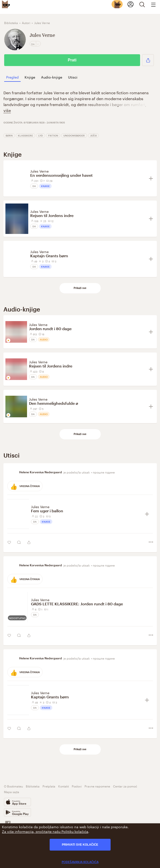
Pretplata (49, 786)
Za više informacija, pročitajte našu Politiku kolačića (45, 831)
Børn (9, 136)
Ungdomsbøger (74, 136)
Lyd (41, 136)
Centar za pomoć (125, 786)
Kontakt (64, 786)
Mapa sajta (12, 792)
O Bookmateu (13, 786)
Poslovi (77, 786)
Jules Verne (39, 171)
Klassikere (25, 136)
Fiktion (53, 136)
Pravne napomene (97, 786)
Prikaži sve (80, 288)
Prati (72, 60)
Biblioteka (33, 786)
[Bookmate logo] (6, 4)
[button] (148, 60)
